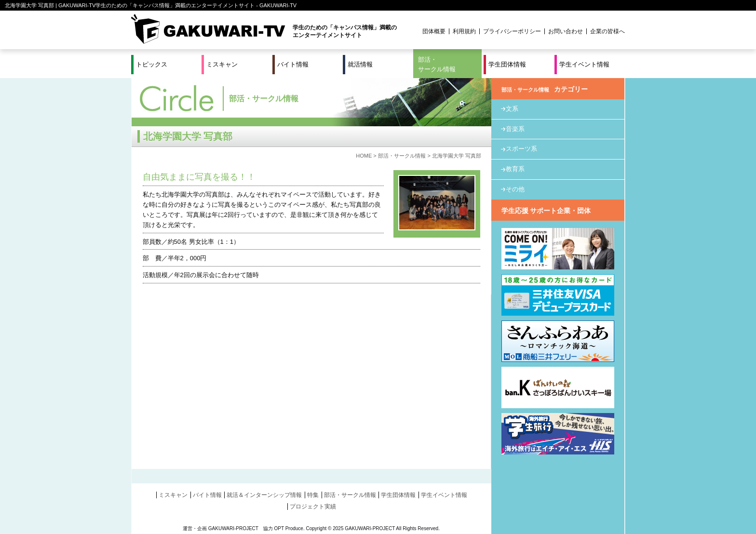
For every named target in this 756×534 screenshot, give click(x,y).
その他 (515, 189)
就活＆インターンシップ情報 (264, 495)
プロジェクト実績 (313, 507)
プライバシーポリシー (512, 31)
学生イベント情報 (584, 64)
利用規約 (464, 31)
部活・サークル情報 (437, 64)
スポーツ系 (521, 149)
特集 (313, 495)
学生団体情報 (507, 64)
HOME (364, 156)
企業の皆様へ (607, 31)
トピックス (152, 64)
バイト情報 (293, 64)
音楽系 (515, 129)
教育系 (515, 169)
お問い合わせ (566, 31)
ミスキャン (222, 64)
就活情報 (360, 64)
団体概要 (434, 31)
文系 (512, 109)
